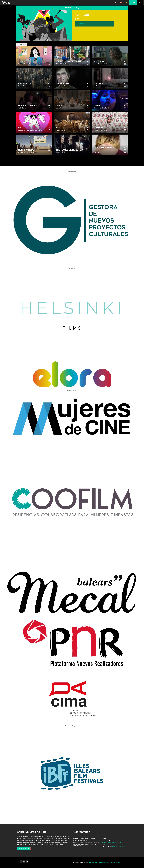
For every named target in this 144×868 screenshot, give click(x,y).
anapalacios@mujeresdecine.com (112, 842)
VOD (15, 2)
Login (133, 2)
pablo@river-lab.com (119, 846)
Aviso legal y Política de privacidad (110, 862)
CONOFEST (80, 24)
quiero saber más (24, 849)
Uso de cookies (93, 862)
